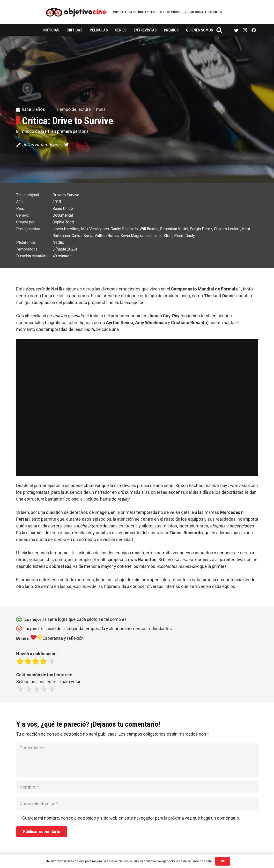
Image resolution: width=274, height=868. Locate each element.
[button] (137, 536)
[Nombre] (137, 787)
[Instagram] (245, 30)
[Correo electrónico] (137, 804)
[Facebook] (254, 30)
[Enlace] (76, 12)
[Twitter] (236, 30)
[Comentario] (137, 759)
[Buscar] (219, 30)
